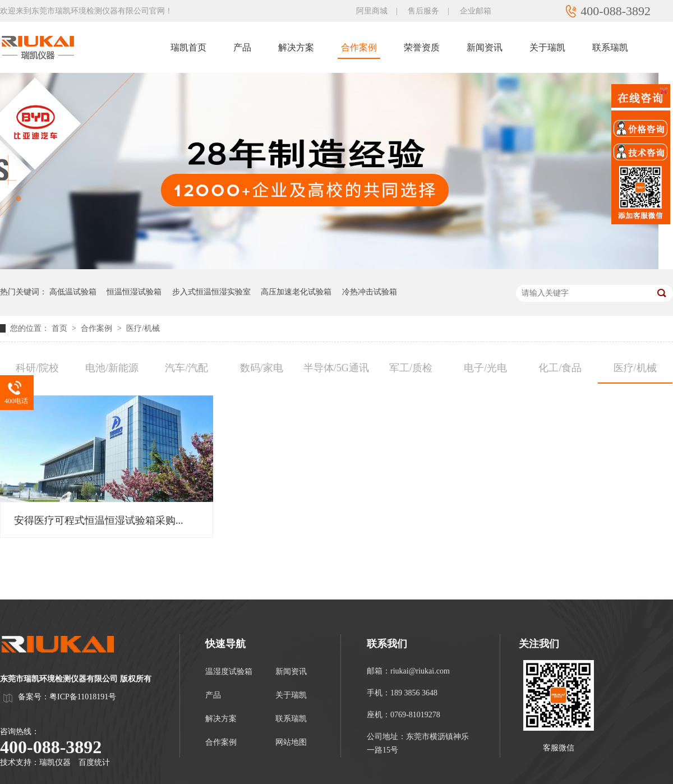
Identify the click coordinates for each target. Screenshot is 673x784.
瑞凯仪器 (55, 762)
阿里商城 (372, 11)
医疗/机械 (143, 328)
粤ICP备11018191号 (83, 697)
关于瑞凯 (547, 47)
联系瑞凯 (610, 47)
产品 (242, 47)
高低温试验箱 (73, 292)
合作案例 (359, 47)
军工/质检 (411, 368)
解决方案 (296, 47)
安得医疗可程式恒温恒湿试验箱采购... (99, 520)
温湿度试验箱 (229, 672)
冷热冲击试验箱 (370, 292)
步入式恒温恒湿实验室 (211, 292)
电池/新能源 (112, 368)
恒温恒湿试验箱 (134, 292)
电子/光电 (485, 368)
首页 (61, 328)
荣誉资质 (422, 47)
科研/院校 (37, 368)
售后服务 (423, 11)
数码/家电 (262, 368)
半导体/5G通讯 (336, 368)
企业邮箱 (476, 11)
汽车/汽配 (186, 368)
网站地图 (291, 742)
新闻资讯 (485, 47)
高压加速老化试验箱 (296, 292)
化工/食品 (560, 368)
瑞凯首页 (188, 47)
